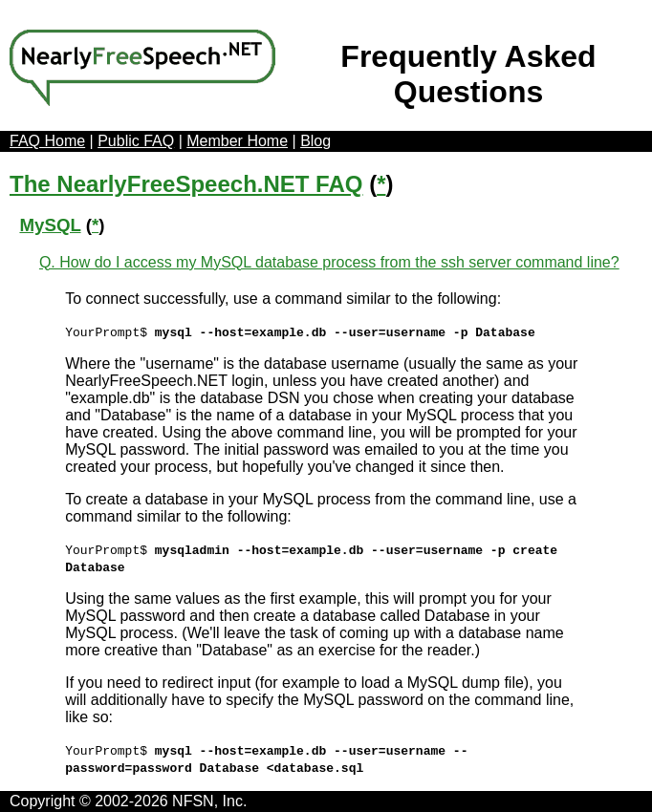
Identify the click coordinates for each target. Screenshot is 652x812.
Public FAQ (136, 141)
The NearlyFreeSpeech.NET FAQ (186, 184)
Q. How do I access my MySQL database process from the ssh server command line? (329, 262)
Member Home (237, 141)
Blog (315, 141)
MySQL (50, 225)
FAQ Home (47, 141)
